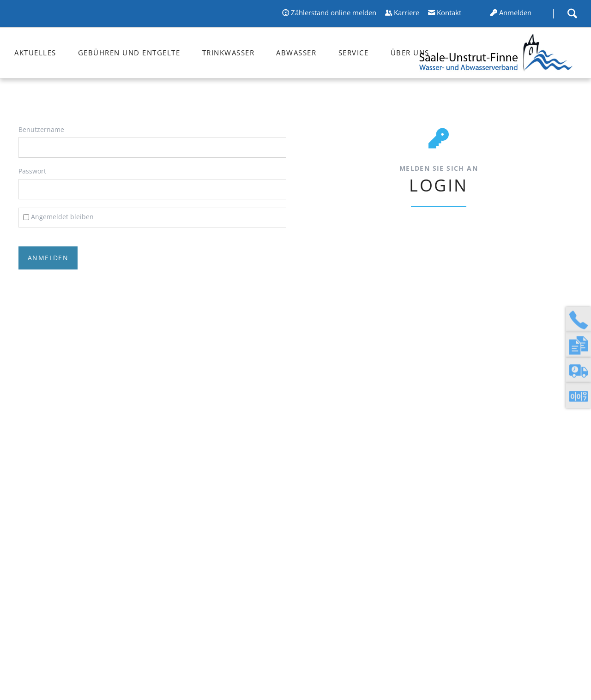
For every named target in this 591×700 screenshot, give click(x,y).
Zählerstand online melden (334, 12)
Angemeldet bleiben (62, 217)
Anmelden (515, 12)
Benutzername (41, 129)
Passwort (32, 171)
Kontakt (449, 12)
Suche (572, 13)
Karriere (407, 12)
